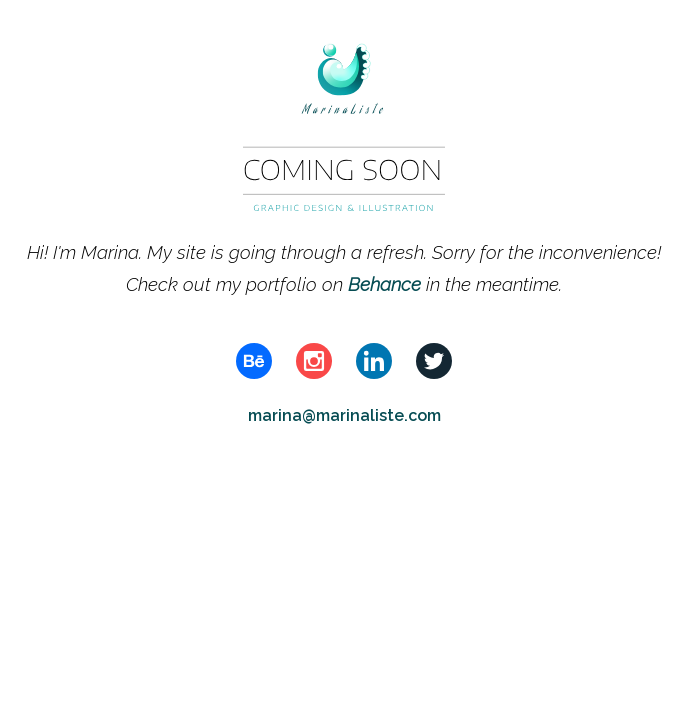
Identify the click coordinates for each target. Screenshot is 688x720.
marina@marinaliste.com (344, 415)
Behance (387, 284)
